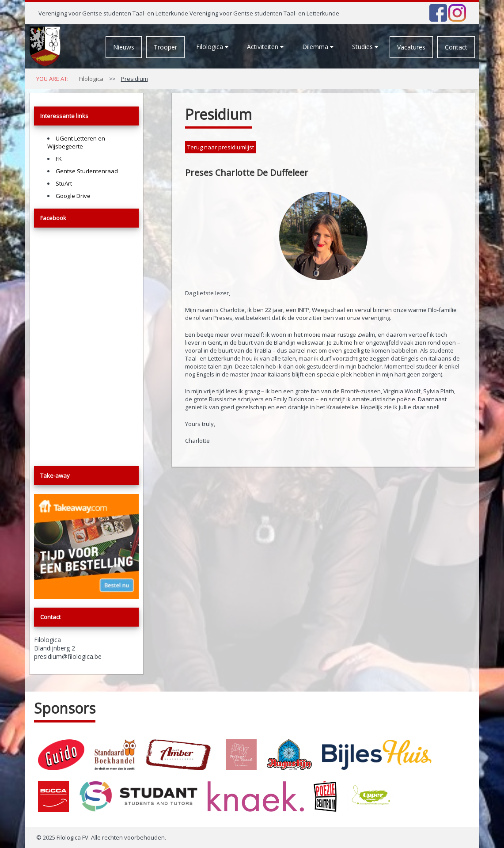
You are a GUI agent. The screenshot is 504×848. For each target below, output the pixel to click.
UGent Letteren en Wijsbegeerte (76, 142)
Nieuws (124, 47)
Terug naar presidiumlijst (221, 147)
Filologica (212, 47)
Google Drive (73, 196)
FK (59, 159)
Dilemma (318, 47)
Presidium (135, 79)
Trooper (165, 47)
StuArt (64, 183)
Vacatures (411, 47)
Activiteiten (265, 47)
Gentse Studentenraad (87, 171)
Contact (456, 47)
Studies (365, 47)
